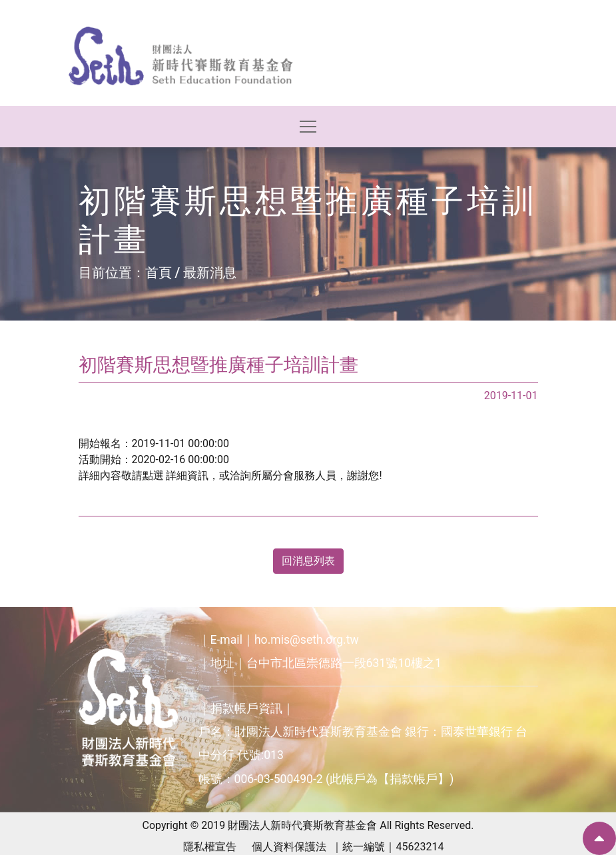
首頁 (158, 273)
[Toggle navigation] (308, 127)
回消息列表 (308, 561)
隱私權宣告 (210, 847)
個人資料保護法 (289, 847)
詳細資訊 (187, 475)
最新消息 (210, 273)
